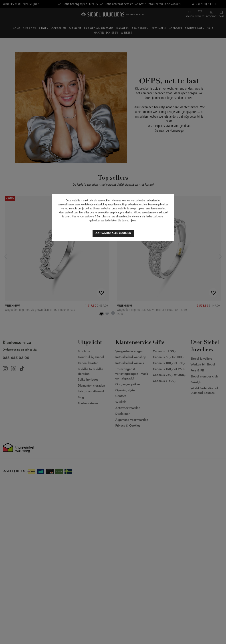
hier (81, 213)
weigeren (90, 217)
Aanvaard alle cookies (113, 233)
